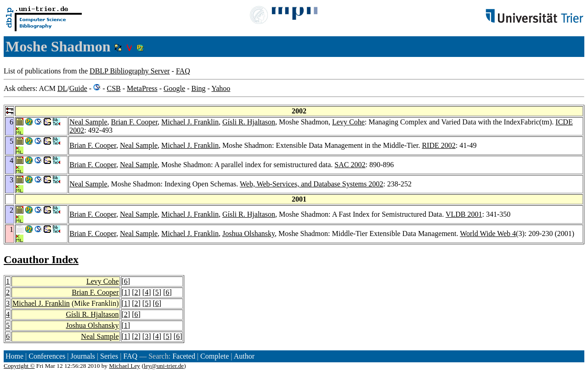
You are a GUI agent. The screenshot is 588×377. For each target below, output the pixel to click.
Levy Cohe (348, 122)
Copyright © (19, 366)
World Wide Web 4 (488, 234)
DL (62, 88)
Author (244, 356)
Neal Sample (88, 122)
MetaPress (142, 88)
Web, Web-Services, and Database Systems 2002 (311, 184)
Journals (82, 356)
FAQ (183, 71)
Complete (215, 356)
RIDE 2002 (438, 145)
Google (174, 88)
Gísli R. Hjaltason (249, 122)
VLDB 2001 (464, 214)
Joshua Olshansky (249, 234)
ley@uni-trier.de (164, 366)
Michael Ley (124, 366)
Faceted (184, 356)
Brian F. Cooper (134, 122)
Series (109, 356)
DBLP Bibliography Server (130, 71)
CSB (113, 88)
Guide (78, 88)
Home (14, 356)
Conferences (47, 356)
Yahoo (221, 88)
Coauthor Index (41, 259)
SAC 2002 (350, 165)
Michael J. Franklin (190, 122)
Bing (198, 88)
